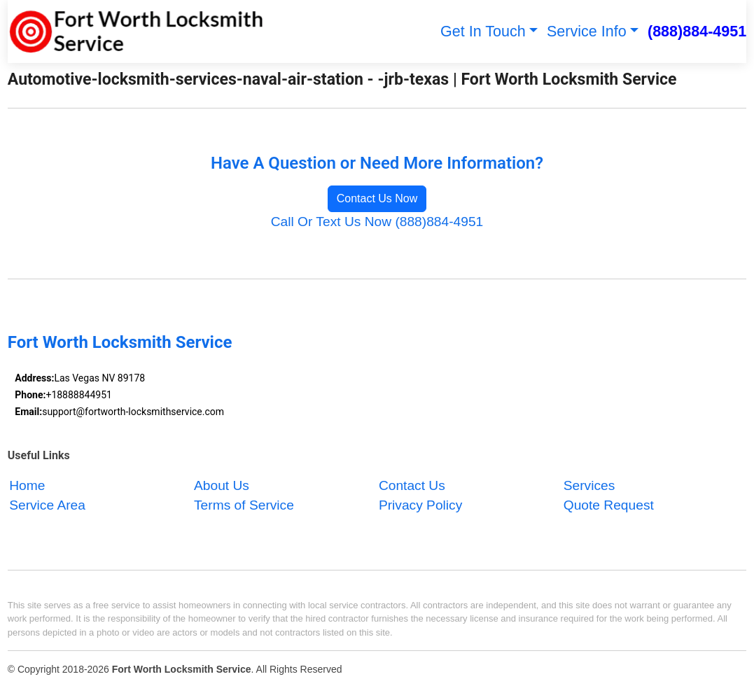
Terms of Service (244, 506)
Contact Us (412, 485)
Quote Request (609, 506)
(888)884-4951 (697, 31)
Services (589, 485)
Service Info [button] (587, 31)
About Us (222, 485)
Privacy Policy (420, 506)
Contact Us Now (377, 198)
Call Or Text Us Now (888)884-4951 (377, 222)
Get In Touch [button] (483, 31)
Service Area (47, 506)
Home (27, 485)
